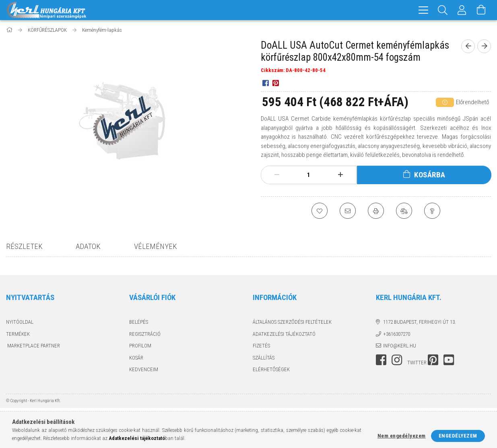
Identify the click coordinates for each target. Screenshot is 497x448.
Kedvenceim (144, 369)
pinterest (433, 360)
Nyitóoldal (20, 322)
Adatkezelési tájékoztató (284, 334)
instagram (397, 360)
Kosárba (430, 175)
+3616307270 (397, 334)
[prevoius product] (468, 46)
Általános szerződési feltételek (292, 322)
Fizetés (261, 346)
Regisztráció (145, 334)
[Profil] (462, 10)
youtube (449, 360)
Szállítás (264, 358)
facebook (381, 360)
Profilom (140, 346)
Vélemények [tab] (156, 246)
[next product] (484, 46)
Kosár (136, 358)
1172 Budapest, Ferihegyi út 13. (420, 322)
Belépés (139, 322)
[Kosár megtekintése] (481, 10)
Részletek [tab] (24, 246)
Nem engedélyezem (402, 436)
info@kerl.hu (400, 346)
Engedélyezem (458, 436)
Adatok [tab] (88, 246)
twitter (417, 363)
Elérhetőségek (271, 369)
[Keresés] (443, 10)
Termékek (18, 334)
